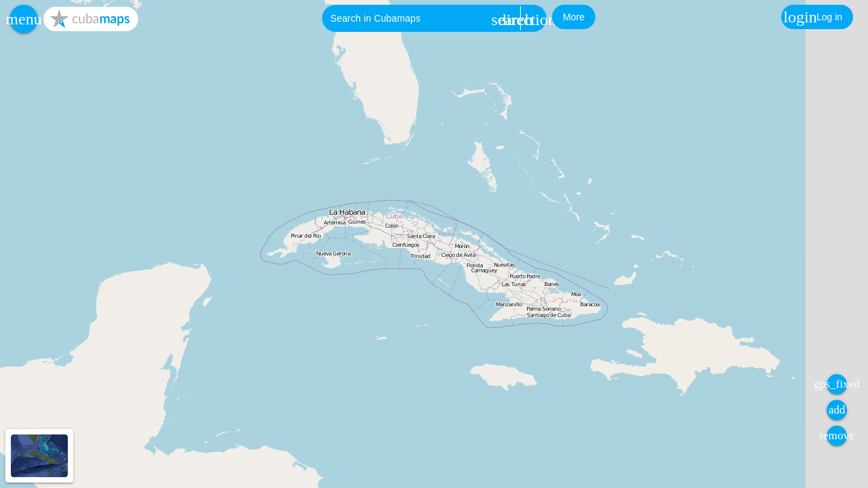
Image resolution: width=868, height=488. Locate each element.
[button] (24, 19)
